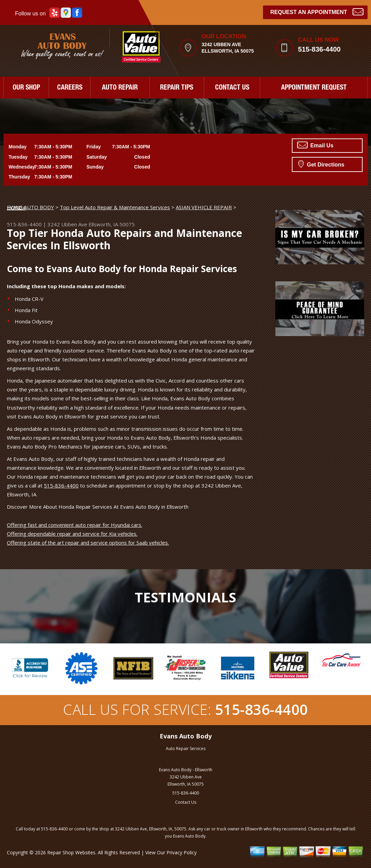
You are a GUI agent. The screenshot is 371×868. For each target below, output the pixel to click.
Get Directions (321, 164)
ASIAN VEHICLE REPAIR (204, 207)
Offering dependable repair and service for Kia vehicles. (72, 534)
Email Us (315, 145)
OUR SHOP (26, 88)
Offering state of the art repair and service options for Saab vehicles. (88, 543)
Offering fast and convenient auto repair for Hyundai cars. (75, 525)
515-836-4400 (320, 49)
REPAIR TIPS (177, 88)
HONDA (16, 208)
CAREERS (70, 88)
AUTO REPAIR (120, 88)
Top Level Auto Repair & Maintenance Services (115, 207)
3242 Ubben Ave (67, 224)
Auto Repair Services (186, 749)
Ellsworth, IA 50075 (112, 224)
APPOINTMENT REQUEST (314, 88)
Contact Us (186, 802)
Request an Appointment (317, 11)
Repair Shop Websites (71, 852)
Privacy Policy (182, 852)
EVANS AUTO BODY (30, 207)
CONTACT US (232, 88)
